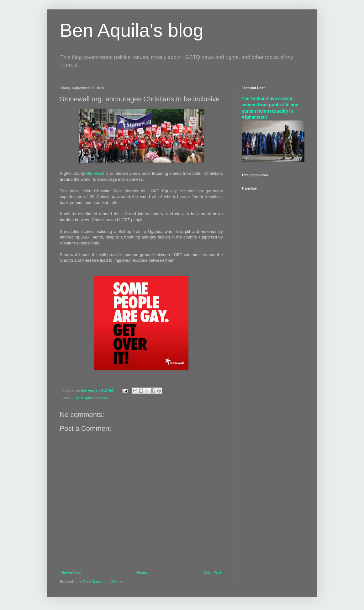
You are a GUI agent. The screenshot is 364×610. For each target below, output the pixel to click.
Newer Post (71, 573)
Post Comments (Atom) (102, 582)
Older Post (212, 573)
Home (142, 573)
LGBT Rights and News (90, 398)
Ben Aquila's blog (132, 30)
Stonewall (95, 173)
